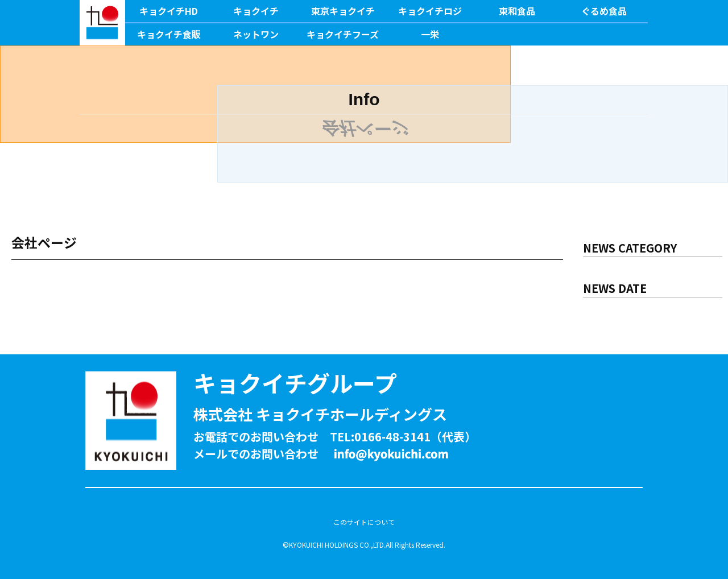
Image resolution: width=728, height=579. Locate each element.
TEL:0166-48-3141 (380, 437)
